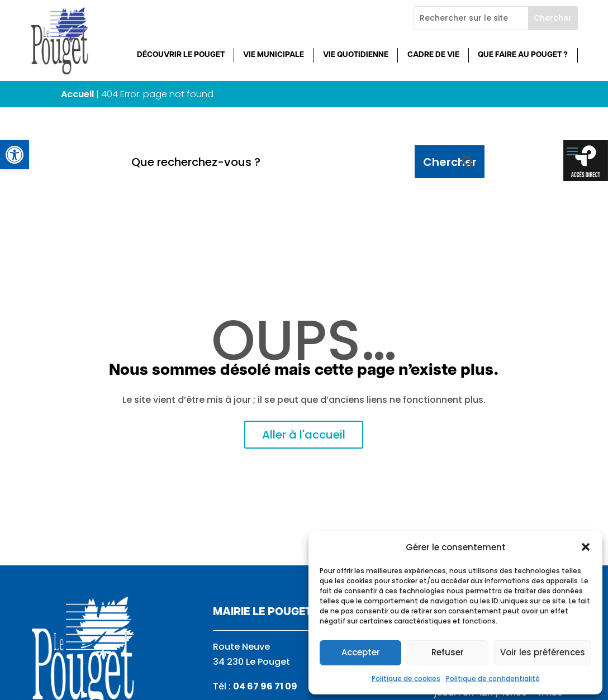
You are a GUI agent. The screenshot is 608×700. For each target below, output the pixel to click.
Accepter (361, 652)
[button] (586, 547)
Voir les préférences (543, 652)
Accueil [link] (77, 94)
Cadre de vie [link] (433, 55)
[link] (15, 155)
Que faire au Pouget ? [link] (523, 55)
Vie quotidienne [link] (356, 55)
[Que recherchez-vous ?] (269, 162)
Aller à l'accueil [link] (304, 435)
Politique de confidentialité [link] (493, 678)
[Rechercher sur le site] (471, 18)
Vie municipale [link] (274, 55)
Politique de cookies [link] (406, 678)
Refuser (448, 652)
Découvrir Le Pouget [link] (181, 55)
